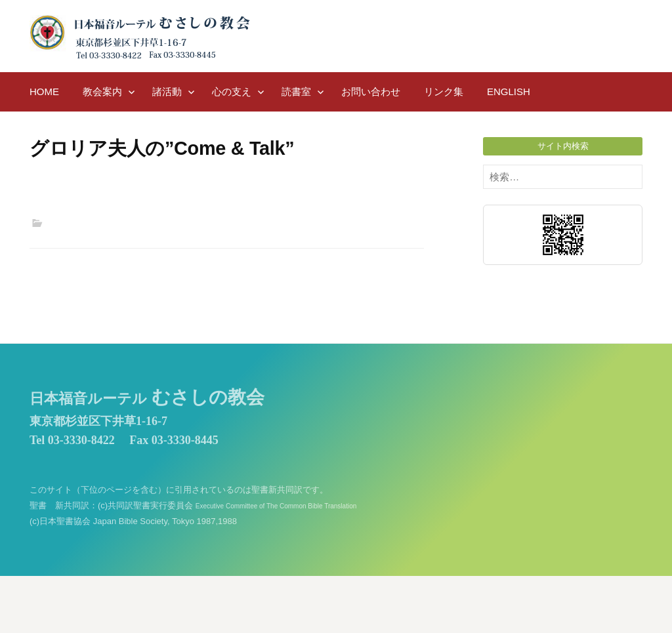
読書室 (296, 92)
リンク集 (444, 92)
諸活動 (167, 92)
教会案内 (102, 92)
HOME (44, 92)
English (509, 92)
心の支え (232, 92)
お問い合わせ (371, 92)
